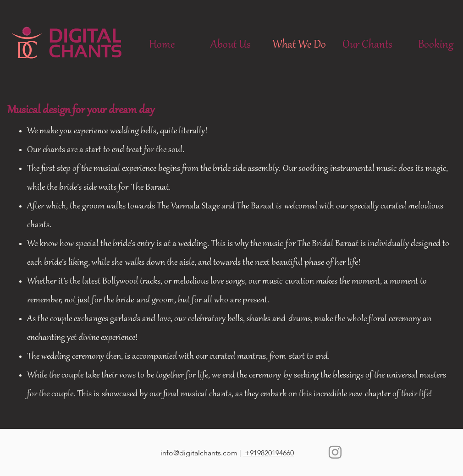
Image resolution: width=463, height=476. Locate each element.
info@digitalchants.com (199, 453)
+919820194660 (268, 453)
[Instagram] (335, 452)
